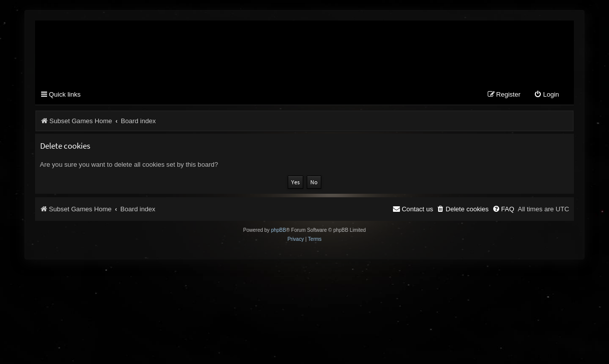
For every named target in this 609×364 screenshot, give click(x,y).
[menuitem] (546, 95)
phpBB (279, 230)
